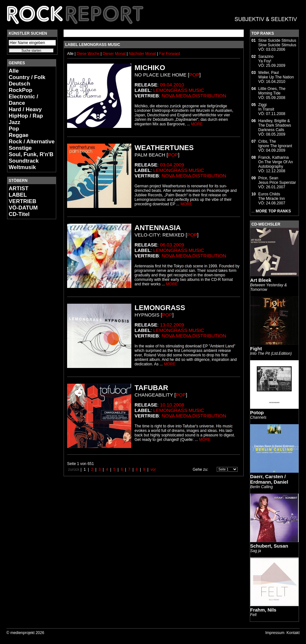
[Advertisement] (26, 320)
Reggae (18, 135)
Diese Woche (89, 54)
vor (153, 470)
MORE (197, 124)
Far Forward (169, 54)
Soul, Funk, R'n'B (31, 154)
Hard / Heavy (25, 109)
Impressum (275, 633)
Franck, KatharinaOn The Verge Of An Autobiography (275, 162)
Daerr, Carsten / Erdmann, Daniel (269, 479)
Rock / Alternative (32, 142)
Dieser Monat (115, 54)
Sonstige (20, 148)
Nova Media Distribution (194, 96)
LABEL (18, 195)
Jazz (14, 122)
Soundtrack (24, 161)
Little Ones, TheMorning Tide (272, 91)
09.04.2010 (172, 85)
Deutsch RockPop (21, 87)
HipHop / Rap (26, 116)
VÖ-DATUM (23, 208)
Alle (14, 71)
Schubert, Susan (269, 546)
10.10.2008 (172, 405)
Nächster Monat (142, 54)
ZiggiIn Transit (266, 107)
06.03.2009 (172, 245)
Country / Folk (27, 77)
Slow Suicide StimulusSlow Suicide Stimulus (277, 43)
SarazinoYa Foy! (266, 59)
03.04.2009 (172, 165)
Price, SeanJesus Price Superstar (277, 180)
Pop (14, 129)
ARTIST (18, 188)
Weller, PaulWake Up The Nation (276, 75)
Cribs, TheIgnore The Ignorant (275, 144)
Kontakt (293, 633)
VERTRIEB (22, 201)
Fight (256, 349)
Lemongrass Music (179, 90)
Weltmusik (22, 167)
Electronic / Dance (23, 100)
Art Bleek (261, 280)
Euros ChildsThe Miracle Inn (271, 196)
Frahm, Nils (263, 610)
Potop (257, 412)
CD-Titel (19, 214)
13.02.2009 (172, 325)
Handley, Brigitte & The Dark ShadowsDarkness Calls (275, 125)
